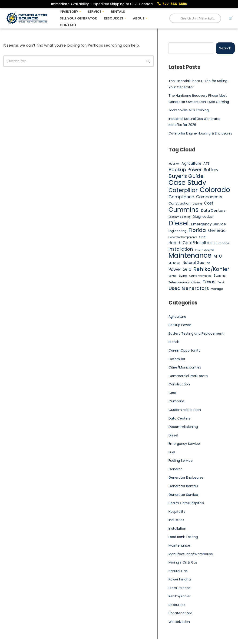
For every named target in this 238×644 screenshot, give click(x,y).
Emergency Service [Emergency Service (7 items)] (208, 224)
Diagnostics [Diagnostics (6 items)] (203, 217)
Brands (174, 342)
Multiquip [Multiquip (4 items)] (174, 263)
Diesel (173, 436)
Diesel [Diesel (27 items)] (179, 223)
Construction (179, 384)
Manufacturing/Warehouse (191, 554)
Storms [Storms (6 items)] (220, 276)
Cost (172, 393)
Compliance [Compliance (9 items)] (181, 197)
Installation (177, 529)
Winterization (179, 622)
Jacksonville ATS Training (189, 110)
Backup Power (180, 325)
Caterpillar (177, 359)
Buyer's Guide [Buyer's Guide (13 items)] (186, 176)
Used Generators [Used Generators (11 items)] (189, 289)
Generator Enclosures (186, 478)
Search (225, 48)
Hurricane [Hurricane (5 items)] (222, 243)
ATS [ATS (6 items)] (207, 163)
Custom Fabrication (185, 410)
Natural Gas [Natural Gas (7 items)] (193, 263)
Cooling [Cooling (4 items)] (197, 204)
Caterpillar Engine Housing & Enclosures (200, 133)
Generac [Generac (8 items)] (217, 231)
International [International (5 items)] (205, 250)
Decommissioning (183, 427)
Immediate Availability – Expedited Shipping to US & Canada (102, 4)
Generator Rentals (183, 487)
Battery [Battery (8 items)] (211, 170)
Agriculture (177, 317)
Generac (176, 469)
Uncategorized (180, 614)
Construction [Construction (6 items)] (180, 203)
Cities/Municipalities (185, 368)
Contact (68, 25)
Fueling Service (181, 461)
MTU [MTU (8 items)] (218, 256)
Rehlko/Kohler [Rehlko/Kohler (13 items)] (211, 269)
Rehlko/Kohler (180, 597)
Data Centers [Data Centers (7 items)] (213, 211)
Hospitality (177, 512)
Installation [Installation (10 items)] (181, 249)
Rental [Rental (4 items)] (172, 276)
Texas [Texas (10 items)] (209, 282)
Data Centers (179, 419)
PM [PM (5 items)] (208, 263)
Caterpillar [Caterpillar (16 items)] (183, 190)
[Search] (73, 61)
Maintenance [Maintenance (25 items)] (190, 256)
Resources (177, 605)
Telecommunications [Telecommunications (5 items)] (185, 282)
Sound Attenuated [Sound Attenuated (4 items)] (200, 276)
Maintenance (179, 546)
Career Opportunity (184, 351)
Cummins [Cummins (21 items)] (184, 210)
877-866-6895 (175, 4)
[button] (80, 11)
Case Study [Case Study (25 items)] (187, 183)
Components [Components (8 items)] (209, 197)
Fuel (172, 452)
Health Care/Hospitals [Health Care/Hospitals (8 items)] (190, 243)
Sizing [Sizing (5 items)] (183, 276)
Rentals (118, 12)
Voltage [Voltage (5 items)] (217, 289)
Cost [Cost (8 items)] (209, 203)
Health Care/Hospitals (186, 503)
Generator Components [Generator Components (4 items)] (183, 237)
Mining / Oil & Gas (183, 563)
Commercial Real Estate (188, 376)
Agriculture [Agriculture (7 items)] (191, 163)
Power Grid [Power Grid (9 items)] (180, 269)
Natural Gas (178, 571)
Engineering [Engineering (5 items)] (177, 231)
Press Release (179, 588)
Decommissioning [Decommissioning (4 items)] (180, 217)
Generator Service (183, 495)
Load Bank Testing (183, 537)
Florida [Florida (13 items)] (197, 231)
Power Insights (180, 580)
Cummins (177, 402)
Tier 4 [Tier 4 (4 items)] (221, 283)
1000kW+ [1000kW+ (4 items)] (174, 164)
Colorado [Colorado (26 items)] (215, 190)
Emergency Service (184, 444)
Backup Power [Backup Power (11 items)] (185, 170)
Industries (176, 520)
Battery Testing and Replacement (196, 334)
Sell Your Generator (78, 18)
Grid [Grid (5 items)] (202, 237)
